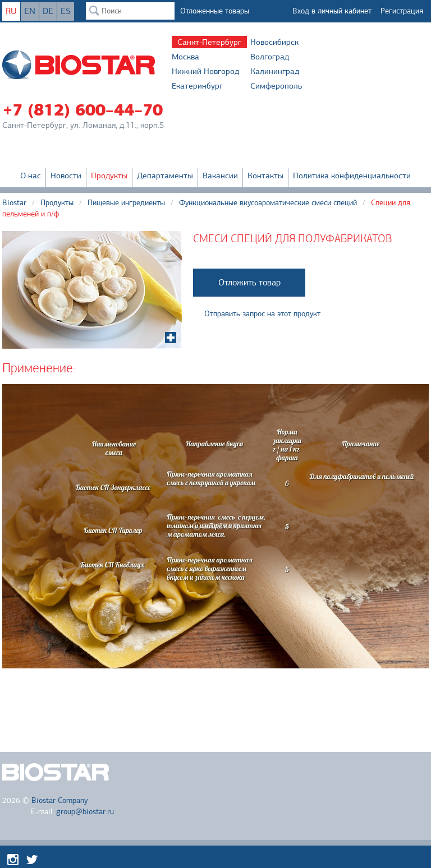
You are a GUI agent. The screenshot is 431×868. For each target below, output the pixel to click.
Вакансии (220, 176)
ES (66, 11)
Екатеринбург (197, 86)
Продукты (109, 176)
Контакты (265, 176)
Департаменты (165, 176)
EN (30, 11)
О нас (31, 176)
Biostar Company (59, 800)
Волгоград (270, 57)
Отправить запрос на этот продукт (262, 314)
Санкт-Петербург (209, 42)
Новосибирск (274, 42)
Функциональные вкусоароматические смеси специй (268, 203)
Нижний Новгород (205, 71)
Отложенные (215, 11)
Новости (66, 176)
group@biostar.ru (85, 812)
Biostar (14, 203)
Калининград (275, 71)
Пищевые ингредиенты (126, 203)
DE (48, 11)
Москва (185, 57)
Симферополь (276, 86)
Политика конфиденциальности (352, 176)
